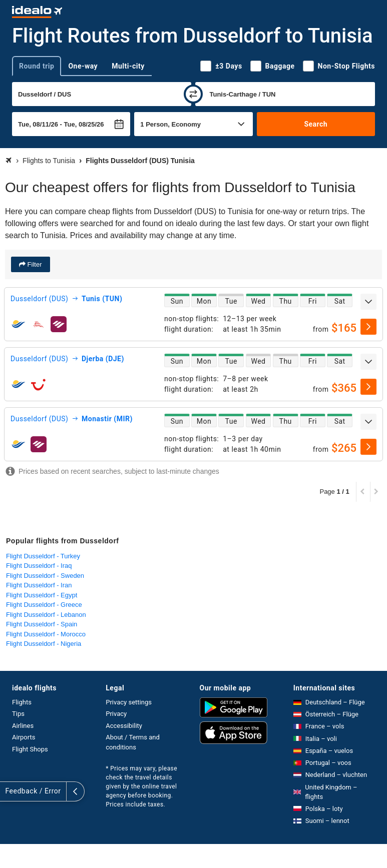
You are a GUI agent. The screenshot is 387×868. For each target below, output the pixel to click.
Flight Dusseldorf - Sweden (45, 576)
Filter (34, 264)
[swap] (193, 94)
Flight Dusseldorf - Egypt (42, 595)
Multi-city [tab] (128, 66)
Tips (18, 714)
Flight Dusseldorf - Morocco (46, 634)
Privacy (116, 714)
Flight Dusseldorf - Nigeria (44, 644)
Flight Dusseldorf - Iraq (39, 566)
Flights (22, 702)
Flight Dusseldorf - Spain (42, 624)
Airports (24, 737)
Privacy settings (129, 702)
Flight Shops (30, 749)
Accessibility (124, 726)
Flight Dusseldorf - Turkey (43, 556)
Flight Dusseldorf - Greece (44, 605)
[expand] (368, 302)
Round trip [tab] (37, 66)
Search (316, 124)
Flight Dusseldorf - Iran (39, 585)
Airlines (23, 726)
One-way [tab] (83, 66)
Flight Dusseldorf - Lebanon (46, 615)
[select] (368, 327)
